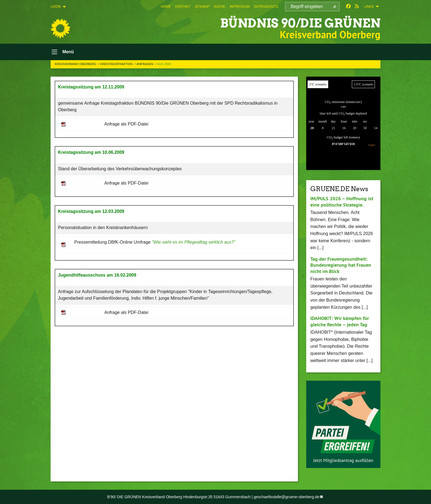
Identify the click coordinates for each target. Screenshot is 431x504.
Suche (220, 7)
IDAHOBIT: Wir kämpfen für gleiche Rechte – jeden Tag (340, 321)
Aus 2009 (164, 64)
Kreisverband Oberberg (76, 64)
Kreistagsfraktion (117, 64)
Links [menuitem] (369, 7)
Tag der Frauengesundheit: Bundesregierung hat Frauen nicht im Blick (341, 265)
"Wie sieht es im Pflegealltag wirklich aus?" (194, 242)
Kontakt (183, 7)
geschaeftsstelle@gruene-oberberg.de (286, 497)
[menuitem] (166, 7)
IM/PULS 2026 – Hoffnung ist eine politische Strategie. (342, 202)
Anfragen (145, 64)
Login (56, 7)
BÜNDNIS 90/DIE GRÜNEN (300, 23)
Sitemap (202, 7)
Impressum (240, 7)
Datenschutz (266, 7)
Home (166, 7)
